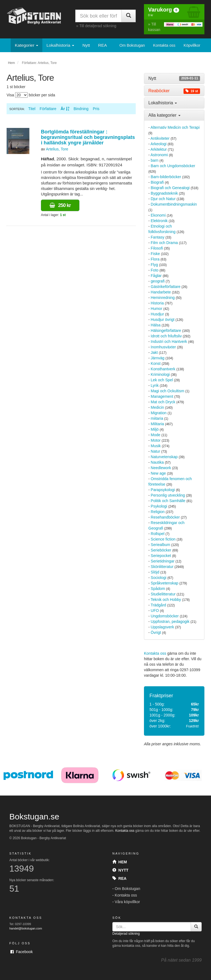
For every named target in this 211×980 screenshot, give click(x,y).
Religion (158, 512)
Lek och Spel (162, 380)
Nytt (86, 45)
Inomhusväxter (163, 347)
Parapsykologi (163, 490)
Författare (48, 109)
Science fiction (163, 539)
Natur (156, 451)
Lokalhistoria (60, 45)
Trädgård (158, 605)
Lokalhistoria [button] (163, 103)
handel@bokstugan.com (26, 928)
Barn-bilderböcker (166, 177)
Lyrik (155, 385)
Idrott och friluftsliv (166, 336)
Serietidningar (163, 561)
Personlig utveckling (168, 495)
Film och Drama (164, 243)
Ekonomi (158, 215)
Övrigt (156, 632)
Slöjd (155, 572)
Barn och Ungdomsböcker (173, 166)
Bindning (81, 109)
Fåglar (156, 276)
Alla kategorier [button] (164, 115)
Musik (156, 446)
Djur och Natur (163, 199)
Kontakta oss (164, 45)
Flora (155, 259)
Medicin (157, 407)
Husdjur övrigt (163, 320)
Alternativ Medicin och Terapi (175, 127)
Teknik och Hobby (166, 600)
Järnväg (158, 358)
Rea (119, 878)
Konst (156, 363)
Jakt (154, 352)
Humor (157, 309)
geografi (158, 281)
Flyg (154, 265)
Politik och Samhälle (168, 501)
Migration (159, 413)
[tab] (174, 79)
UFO (155, 611)
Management (162, 396)
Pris (96, 109)
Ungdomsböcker (165, 616)
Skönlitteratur (162, 567)
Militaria (157, 424)
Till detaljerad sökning (98, 26)
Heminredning (163, 298)
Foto (155, 270)
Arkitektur (159, 149)
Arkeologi (159, 144)
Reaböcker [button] (174, 91)
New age (158, 473)
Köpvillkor (192, 45)
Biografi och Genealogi (170, 188)
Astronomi (159, 155)
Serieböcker (161, 550)
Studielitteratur (163, 594)
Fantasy (158, 237)
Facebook (22, 952)
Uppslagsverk (163, 627)
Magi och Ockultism (168, 391)
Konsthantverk (163, 369)
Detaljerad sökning (126, 934)
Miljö (155, 429)
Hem (11, 63)
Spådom (158, 589)
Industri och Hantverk (169, 341)
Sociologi (159, 578)
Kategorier (27, 45)
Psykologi (159, 506)
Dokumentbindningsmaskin (174, 204)
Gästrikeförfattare (166, 287)
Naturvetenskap (164, 457)
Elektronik (159, 221)
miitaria (157, 418)
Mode (156, 435)
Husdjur (157, 314)
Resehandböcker (165, 517)
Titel (32, 109)
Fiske (155, 254)
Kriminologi (160, 374)
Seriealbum (161, 545)
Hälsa (156, 325)
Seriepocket (161, 556)
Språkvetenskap (165, 583)
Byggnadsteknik (164, 193)
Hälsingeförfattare (166, 331)
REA (102, 45)
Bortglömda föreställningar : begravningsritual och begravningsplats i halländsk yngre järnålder (88, 137)
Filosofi (157, 248)
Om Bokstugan (132, 45)
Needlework (161, 468)
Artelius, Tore (57, 149)
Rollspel (158, 534)
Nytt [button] (174, 79)
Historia (157, 303)
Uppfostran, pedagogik (170, 621)
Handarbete (161, 292)
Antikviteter (160, 138)
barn (155, 160)
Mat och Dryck (163, 402)
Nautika (157, 462)
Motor (156, 440)
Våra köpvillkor (127, 902)
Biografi (157, 182)
